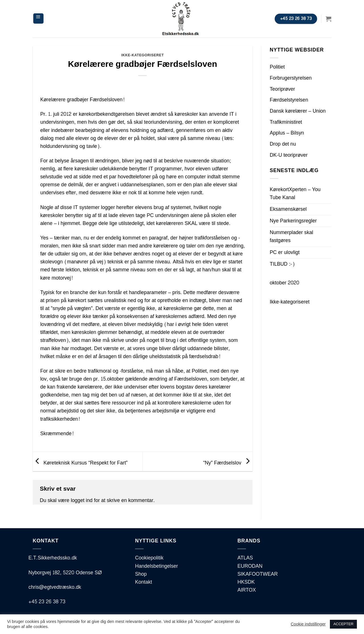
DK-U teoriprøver (289, 155)
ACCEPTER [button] (343, 624)
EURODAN (250, 566)
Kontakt (144, 582)
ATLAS (245, 558)
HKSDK (246, 582)
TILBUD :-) (283, 264)
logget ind (82, 500)
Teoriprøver (283, 89)
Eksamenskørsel (288, 209)
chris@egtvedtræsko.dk (55, 587)
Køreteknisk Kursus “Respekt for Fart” (80, 463)
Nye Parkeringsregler (293, 221)
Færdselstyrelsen (289, 100)
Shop (141, 574)
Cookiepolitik (149, 558)
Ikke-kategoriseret (142, 55)
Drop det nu (283, 144)
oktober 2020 (285, 283)
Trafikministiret (286, 122)
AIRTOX (247, 590)
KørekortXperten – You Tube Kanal (295, 194)
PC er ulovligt (285, 252)
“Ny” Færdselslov (228, 463)
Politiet (277, 67)
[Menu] (38, 18)
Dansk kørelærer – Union (298, 111)
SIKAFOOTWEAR (258, 574)
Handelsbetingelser (157, 566)
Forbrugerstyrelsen (291, 78)
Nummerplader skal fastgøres (292, 237)
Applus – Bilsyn (287, 133)
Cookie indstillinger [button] (308, 624)
